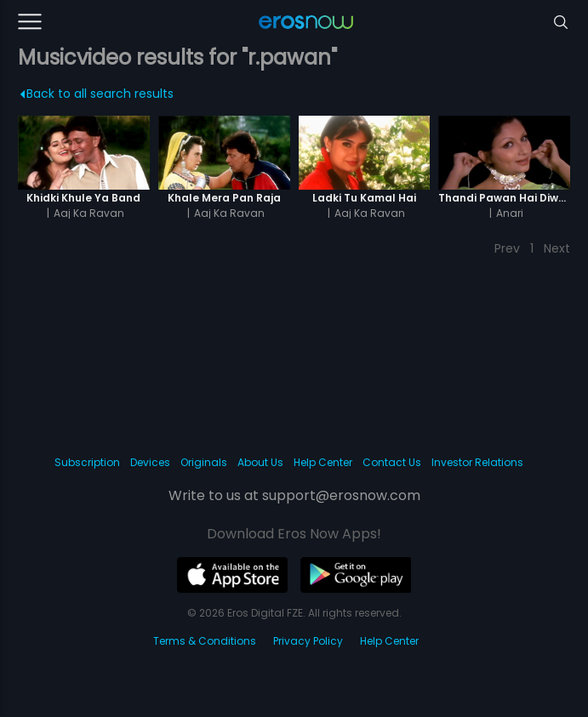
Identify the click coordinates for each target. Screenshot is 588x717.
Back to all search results (97, 94)
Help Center (323, 462)
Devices (150, 462)
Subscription (87, 462)
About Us (260, 462)
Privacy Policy (308, 641)
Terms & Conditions (205, 641)
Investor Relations (477, 462)
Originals (204, 462)
